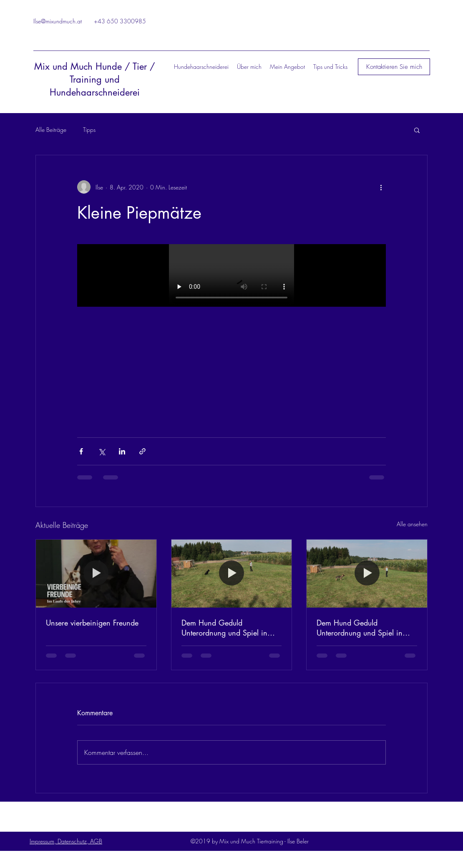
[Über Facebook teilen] (81, 451)
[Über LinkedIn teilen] (122, 451)
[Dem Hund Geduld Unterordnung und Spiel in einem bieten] (232, 573)
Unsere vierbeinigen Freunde (92, 623)
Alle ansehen (412, 524)
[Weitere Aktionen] (381, 187)
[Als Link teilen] (142, 451)
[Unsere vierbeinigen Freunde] (96, 573)
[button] (394, 67)
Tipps (89, 130)
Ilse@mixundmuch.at (58, 21)
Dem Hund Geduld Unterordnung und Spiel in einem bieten (224, 628)
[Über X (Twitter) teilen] (102, 451)
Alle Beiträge (51, 130)
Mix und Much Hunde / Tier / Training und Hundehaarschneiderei (95, 79)
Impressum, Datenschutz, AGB (66, 841)
